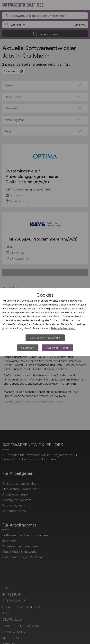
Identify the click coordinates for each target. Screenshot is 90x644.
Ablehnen (28, 348)
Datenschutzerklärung (63, 328)
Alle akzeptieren (57, 348)
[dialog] (45, 322)
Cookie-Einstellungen (45, 338)
